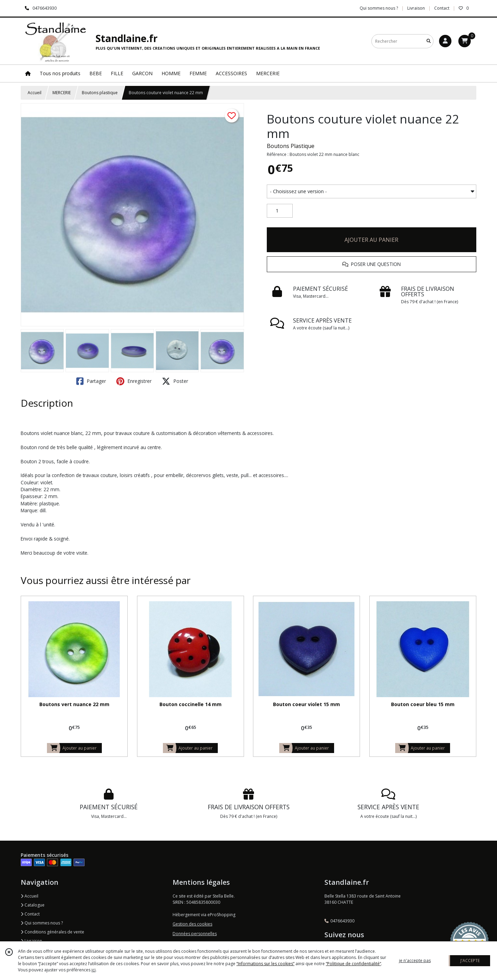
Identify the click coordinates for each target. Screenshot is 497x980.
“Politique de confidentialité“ (353, 964)
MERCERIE (62, 93)
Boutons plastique (100, 93)
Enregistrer (134, 381)
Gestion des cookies (192, 924)
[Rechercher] (429, 41)
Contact (442, 8)
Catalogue (33, 905)
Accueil (35, 93)
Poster (175, 381)
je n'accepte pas (415, 961)
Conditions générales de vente (52, 932)
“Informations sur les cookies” (265, 964)
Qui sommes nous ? (42, 923)
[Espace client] (445, 41)
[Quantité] (280, 211)
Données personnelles (195, 934)
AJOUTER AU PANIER (371, 240)
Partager (91, 381)
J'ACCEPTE (470, 961)
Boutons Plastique (291, 146)
